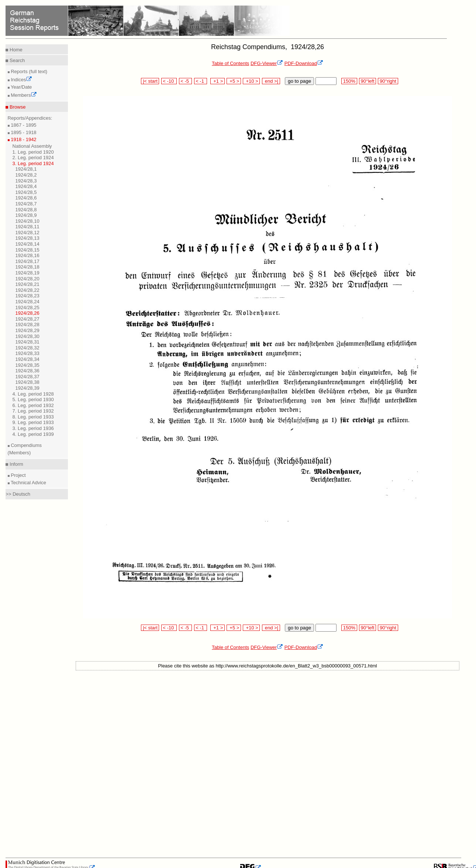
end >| (271, 81)
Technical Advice (28, 483)
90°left (368, 81)
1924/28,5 (26, 192)
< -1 (201, 81)
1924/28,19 (27, 273)
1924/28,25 (27, 307)
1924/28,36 (27, 371)
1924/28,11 (27, 227)
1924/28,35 (27, 365)
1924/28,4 (26, 186)
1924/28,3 (26, 181)
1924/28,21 (27, 284)
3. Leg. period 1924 (33, 163)
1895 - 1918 (23, 132)
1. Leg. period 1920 (33, 152)
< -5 (186, 81)
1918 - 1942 (23, 139)
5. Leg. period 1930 (33, 399)
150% (349, 81)
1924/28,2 (26, 175)
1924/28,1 (26, 169)
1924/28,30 (27, 336)
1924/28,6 (26, 198)
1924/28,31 (27, 342)
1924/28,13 (27, 238)
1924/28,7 (26, 204)
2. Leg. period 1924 (33, 158)
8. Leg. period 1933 (33, 417)
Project (18, 475)
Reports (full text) (29, 71)
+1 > (218, 81)
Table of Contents (230, 63)
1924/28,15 (27, 250)
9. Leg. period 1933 (33, 422)
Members (23, 95)
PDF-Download (304, 63)
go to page (299, 81)
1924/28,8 (26, 210)
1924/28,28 (27, 324)
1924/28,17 (27, 261)
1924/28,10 (27, 221)
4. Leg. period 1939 (33, 434)
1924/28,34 (27, 359)
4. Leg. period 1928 (33, 394)
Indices (21, 80)
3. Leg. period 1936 (33, 428)
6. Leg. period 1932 (33, 405)
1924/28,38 (27, 382)
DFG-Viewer (267, 63)
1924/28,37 (27, 377)
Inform (15, 464)
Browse (17, 107)
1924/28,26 (27, 313)
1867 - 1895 (23, 125)
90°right (388, 81)
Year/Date (21, 87)
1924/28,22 (27, 290)
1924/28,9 (26, 215)
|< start (150, 81)
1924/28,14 (27, 244)
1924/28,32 (27, 348)
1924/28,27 (27, 319)
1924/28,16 (27, 255)
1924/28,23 (27, 296)
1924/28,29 (27, 330)
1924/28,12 (27, 233)
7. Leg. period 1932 (33, 411)
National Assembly (32, 146)
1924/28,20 (27, 279)
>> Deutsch (18, 494)
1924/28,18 (27, 267)
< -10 (169, 81)
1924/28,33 (27, 353)
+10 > (251, 81)
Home (15, 50)
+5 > (234, 81)
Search (16, 60)
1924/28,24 (27, 302)
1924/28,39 (27, 388)
